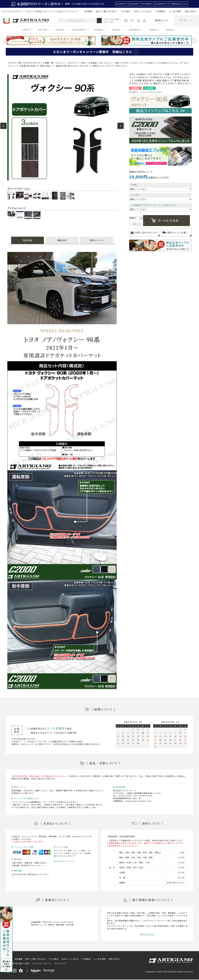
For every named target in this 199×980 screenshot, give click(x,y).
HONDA (170, 30)
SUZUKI (116, 30)
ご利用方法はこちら (177, 4)
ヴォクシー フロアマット (67, 63)
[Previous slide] (6, 41)
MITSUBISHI (79, 30)
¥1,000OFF (161, 4)
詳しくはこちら (147, 934)
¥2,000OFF (147, 4)
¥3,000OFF (134, 4)
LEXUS (26, 30)
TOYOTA (43, 30)
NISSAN (60, 30)
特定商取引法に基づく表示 (18, 963)
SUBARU (99, 30)
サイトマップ (60, 963)
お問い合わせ (191, 11)
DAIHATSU (135, 30)
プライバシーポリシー (42, 963)
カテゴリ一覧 (15, 63)
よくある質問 (175, 11)
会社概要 (88, 11)
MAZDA (153, 30)
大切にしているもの (143, 11)
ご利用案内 (160, 11)
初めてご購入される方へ (107, 11)
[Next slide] (194, 41)
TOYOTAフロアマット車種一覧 (38, 63)
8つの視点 (126, 11)
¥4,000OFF (121, 4)
